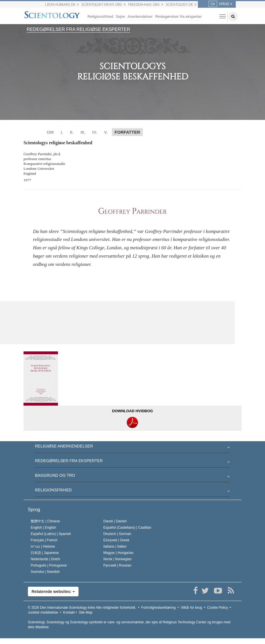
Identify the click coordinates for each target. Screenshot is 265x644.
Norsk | (117, 559)
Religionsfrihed (100, 16)
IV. (94, 132)
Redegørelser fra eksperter (178, 16)
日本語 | (45, 553)
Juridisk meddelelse (43, 612)
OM (50, 132)
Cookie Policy (218, 608)
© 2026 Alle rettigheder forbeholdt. (82, 608)
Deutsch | (117, 534)
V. (106, 132)
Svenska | (45, 572)
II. (72, 132)
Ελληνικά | (116, 540)
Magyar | (118, 553)
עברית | (43, 546)
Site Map (86, 612)
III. (83, 132)
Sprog (34, 510)
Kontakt (69, 612)
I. (62, 132)
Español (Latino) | (51, 534)
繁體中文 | (45, 521)
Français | (44, 540)
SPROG (219, 4)
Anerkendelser (140, 16)
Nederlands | (45, 559)
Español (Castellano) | (127, 528)
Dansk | (115, 521)
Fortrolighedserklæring (158, 608)
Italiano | (115, 546)
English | (43, 528)
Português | (49, 565)
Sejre (120, 16)
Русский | (117, 565)
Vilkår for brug (191, 608)
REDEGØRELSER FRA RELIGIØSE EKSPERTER (78, 29)
